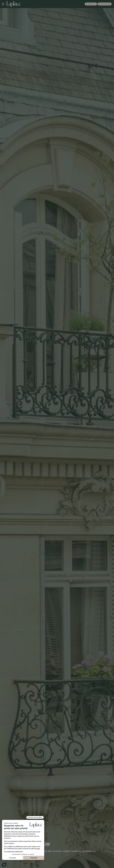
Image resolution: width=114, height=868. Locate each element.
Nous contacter (105, 4)
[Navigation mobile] (4, 4)
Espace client (92, 4)
